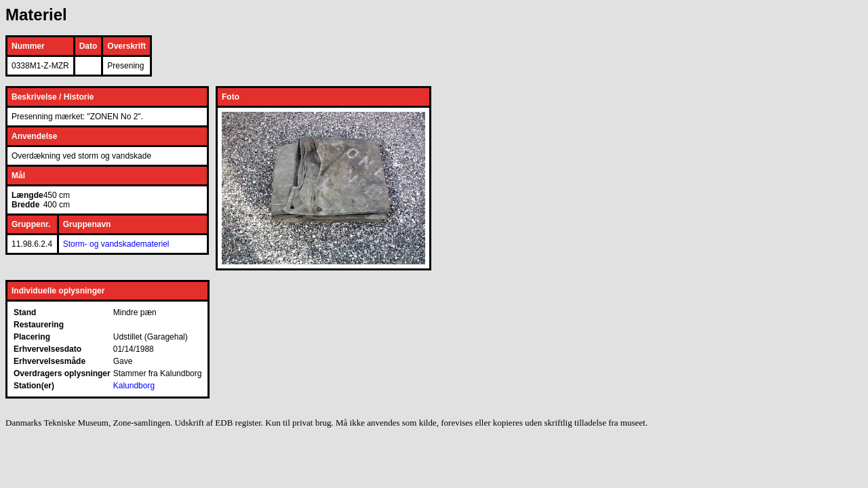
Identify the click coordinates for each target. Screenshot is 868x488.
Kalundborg (134, 386)
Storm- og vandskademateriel (116, 244)
